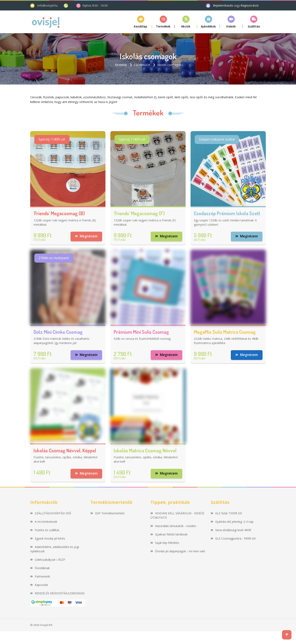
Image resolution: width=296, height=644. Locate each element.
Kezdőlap (121, 65)
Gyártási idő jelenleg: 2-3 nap (232, 522)
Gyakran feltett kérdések (169, 535)
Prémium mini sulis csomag (141, 332)
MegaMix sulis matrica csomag (225, 332)
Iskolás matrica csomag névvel (145, 451)
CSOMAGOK (142, 65)
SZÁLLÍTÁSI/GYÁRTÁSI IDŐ (51, 514)
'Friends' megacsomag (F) (139, 213)
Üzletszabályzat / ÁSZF (48, 560)
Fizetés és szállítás (45, 530)
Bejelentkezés (223, 5)
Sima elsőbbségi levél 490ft (231, 530)
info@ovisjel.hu (47, 5)
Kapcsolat (39, 585)
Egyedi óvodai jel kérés (48, 539)
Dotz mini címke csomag (58, 332)
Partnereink (40, 577)
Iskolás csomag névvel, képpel (65, 451)
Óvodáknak (40, 568)
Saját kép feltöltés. (165, 543)
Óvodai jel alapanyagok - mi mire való (178, 552)
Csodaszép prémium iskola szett (227, 213)
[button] (163, 22)
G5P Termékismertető (107, 514)
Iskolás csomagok (169, 65)
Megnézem (86, 236)
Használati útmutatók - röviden (173, 526)
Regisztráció (250, 5)
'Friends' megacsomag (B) (59, 213)
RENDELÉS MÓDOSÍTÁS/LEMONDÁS (57, 594)
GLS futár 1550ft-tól (226, 514)
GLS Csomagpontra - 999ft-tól (233, 539)
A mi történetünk (44, 522)
